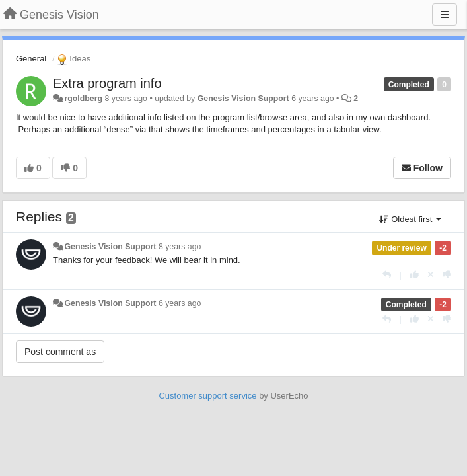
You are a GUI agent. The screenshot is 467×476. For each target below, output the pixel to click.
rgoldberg (83, 99)
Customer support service (207, 396)
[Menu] (445, 15)
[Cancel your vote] (431, 275)
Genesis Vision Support (243, 99)
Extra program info (107, 83)
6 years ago (180, 303)
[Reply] (387, 275)
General (31, 59)
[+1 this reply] (414, 275)
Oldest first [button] (410, 219)
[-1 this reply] (447, 275)
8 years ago (180, 247)
